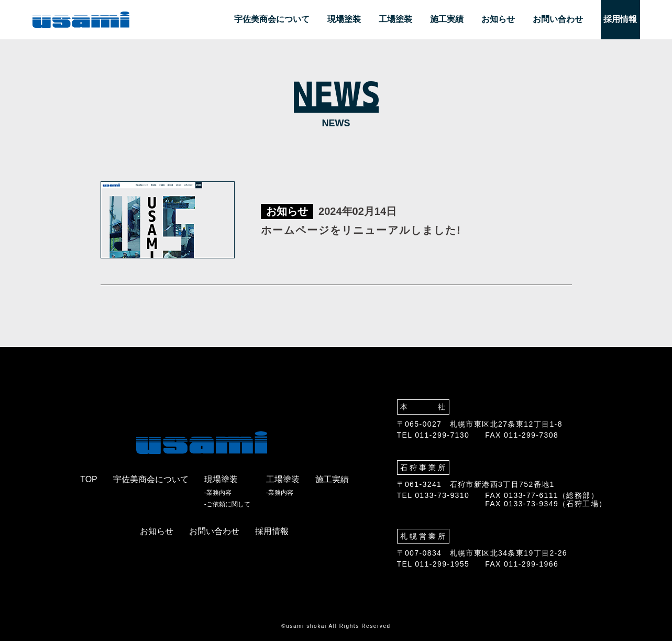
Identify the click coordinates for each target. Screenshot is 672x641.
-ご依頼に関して (227, 504)
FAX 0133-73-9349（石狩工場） (546, 504)
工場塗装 (395, 19)
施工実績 (447, 19)
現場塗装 (344, 19)
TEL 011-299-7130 (433, 435)
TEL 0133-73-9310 (433, 495)
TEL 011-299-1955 (433, 564)
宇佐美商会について (272, 19)
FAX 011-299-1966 (522, 564)
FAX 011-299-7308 (522, 435)
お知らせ (498, 19)
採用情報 (620, 19)
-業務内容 (218, 493)
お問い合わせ (558, 19)
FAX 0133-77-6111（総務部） (542, 495)
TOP (89, 479)
